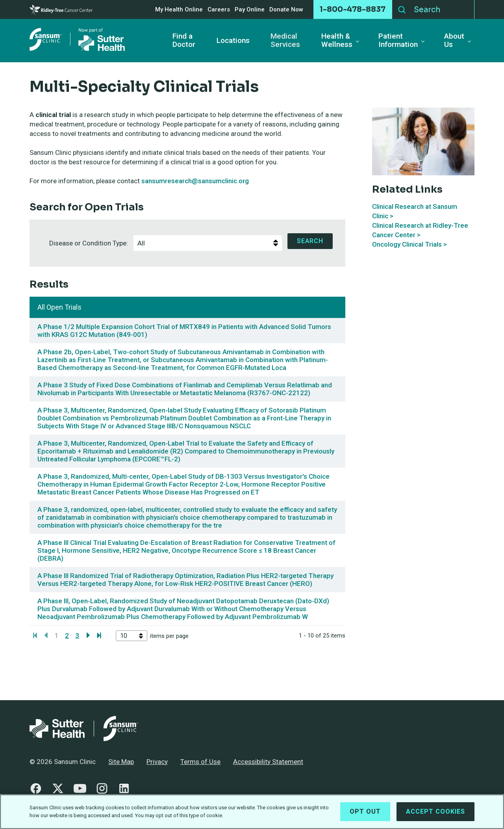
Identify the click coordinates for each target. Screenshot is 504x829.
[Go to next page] (88, 636)
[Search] (442, 9)
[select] (276, 243)
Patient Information (398, 41)
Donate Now (286, 10)
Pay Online (250, 10)
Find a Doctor (184, 41)
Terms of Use (200, 762)
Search (402, 8)
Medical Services (285, 41)
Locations (233, 41)
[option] (202, 243)
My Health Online (179, 10)
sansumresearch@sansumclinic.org (195, 181)
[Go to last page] (99, 636)
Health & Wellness (337, 41)
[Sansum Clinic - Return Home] (79, 41)
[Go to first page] (35, 636)
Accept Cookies (435, 811)
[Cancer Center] (61, 9)
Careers (219, 10)
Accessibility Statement (268, 762)
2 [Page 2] (67, 636)
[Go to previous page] (46, 636)
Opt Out (365, 811)
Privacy (157, 762)
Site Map (121, 762)
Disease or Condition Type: (91, 241)
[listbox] (208, 243)
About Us (454, 41)
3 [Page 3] (77, 636)
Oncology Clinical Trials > (409, 244)
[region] (252, 812)
